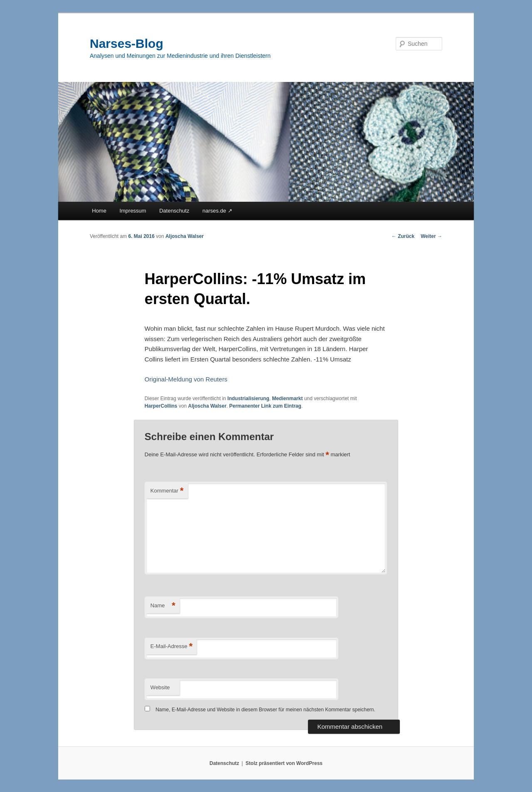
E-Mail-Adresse (171, 647)
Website (160, 687)
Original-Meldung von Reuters (186, 379)
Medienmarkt (287, 398)
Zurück (403, 236)
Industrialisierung (248, 398)
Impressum (133, 211)
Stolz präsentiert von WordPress (284, 763)
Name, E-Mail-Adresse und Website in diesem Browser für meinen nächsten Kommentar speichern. (265, 710)
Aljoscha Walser (185, 236)
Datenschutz (174, 211)
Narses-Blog (127, 43)
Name (163, 606)
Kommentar (167, 491)
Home (99, 211)
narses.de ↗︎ (217, 211)
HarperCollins (161, 406)
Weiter (431, 236)
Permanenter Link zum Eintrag (265, 406)
